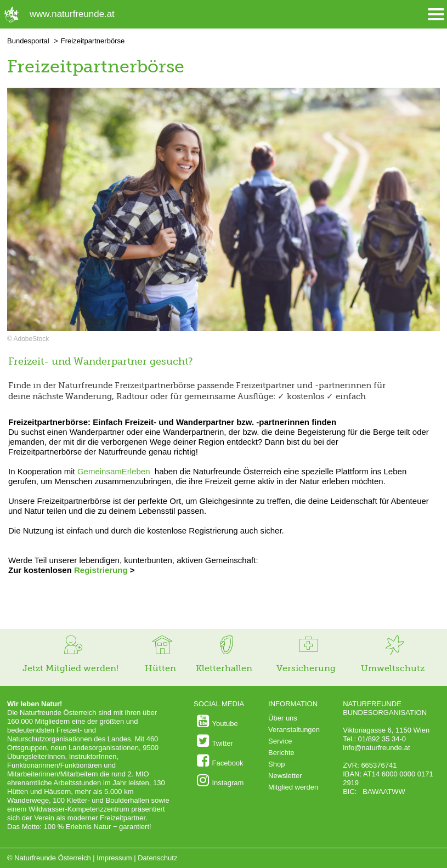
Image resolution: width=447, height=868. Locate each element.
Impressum (114, 858)
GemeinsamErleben (114, 471)
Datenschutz (157, 858)
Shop (276, 764)
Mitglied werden (293, 787)
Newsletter (285, 776)
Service (280, 741)
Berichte (281, 753)
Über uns (283, 718)
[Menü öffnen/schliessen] (436, 15)
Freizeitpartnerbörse (93, 41)
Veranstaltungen (294, 730)
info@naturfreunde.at (376, 748)
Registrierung (101, 570)
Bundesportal (28, 41)
